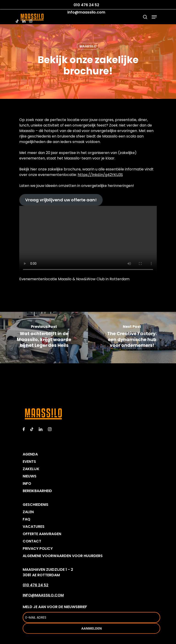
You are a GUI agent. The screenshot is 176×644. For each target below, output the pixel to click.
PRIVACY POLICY (38, 548)
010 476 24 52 (86, 5)
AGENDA (30, 454)
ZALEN (28, 512)
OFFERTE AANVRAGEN (42, 534)
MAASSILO (88, 46)
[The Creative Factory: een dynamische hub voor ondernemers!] (132, 338)
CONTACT (32, 541)
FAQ (26, 519)
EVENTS (29, 462)
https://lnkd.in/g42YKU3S (100, 175)
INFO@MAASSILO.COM (43, 595)
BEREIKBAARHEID (37, 491)
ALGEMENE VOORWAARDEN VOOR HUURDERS (63, 556)
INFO (27, 484)
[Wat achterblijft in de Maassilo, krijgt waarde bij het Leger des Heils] (44, 338)
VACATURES (34, 527)
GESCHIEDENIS (36, 505)
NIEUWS (30, 476)
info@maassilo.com (86, 12)
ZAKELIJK (31, 469)
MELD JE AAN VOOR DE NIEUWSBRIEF (91, 614)
